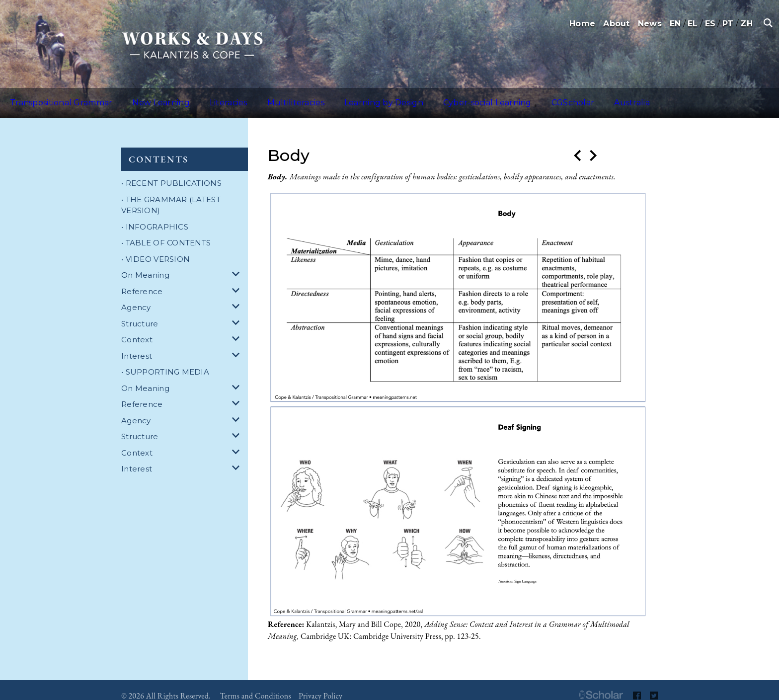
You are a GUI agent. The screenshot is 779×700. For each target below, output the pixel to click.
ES (710, 24)
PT (728, 24)
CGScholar (495, 97)
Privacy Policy (320, 684)
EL (693, 24)
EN (675, 24)
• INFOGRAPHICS (155, 215)
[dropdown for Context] (237, 328)
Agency (136, 295)
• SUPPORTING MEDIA (165, 360)
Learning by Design (330, 97)
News (650, 24)
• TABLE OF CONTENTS (166, 231)
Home (582, 24)
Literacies (198, 97)
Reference (142, 279)
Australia (542, 97)
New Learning (141, 97)
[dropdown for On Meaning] (237, 264)
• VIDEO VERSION (156, 247)
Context (137, 328)
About (616, 24)
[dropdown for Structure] (237, 312)
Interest (137, 344)
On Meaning (145, 263)
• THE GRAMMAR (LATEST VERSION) (171, 193)
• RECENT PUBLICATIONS (171, 171)
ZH (746, 24)
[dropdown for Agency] (237, 296)
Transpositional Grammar (54, 97)
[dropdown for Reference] (237, 280)
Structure (140, 312)
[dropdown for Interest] (237, 345)
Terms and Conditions (256, 684)
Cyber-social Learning (422, 97)
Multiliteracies (254, 97)
